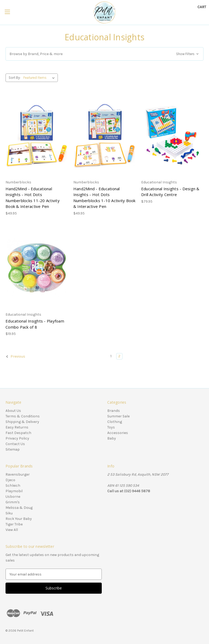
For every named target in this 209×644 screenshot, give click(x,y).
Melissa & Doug (19, 508)
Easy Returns (17, 427)
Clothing (115, 422)
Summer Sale (118, 416)
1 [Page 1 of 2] (111, 356)
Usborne (13, 497)
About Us (13, 411)
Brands (114, 411)
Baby (112, 438)
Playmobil (14, 491)
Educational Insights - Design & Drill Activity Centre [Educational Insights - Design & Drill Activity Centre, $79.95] (170, 192)
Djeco (10, 480)
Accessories (118, 433)
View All (12, 530)
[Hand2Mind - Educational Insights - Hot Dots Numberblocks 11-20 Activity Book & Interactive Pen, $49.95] (37, 136)
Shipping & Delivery (22, 422)
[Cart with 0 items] (202, 7)
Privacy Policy (17, 438)
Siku (9, 513)
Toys (111, 427)
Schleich (13, 486)
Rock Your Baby (19, 519)
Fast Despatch (18, 433)
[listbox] (40, 78)
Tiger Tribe (14, 524)
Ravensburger (18, 474)
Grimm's (13, 502)
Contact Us (15, 444)
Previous (16, 357)
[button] (104, 54)
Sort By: (15, 78)
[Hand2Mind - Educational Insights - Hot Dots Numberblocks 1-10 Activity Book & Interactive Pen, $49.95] (104, 136)
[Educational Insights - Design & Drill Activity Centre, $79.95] (172, 136)
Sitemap (13, 449)
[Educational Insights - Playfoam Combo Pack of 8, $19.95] (37, 268)
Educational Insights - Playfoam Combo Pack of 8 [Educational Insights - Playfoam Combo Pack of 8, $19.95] (35, 324)
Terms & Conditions (23, 416)
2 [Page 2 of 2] (119, 356)
